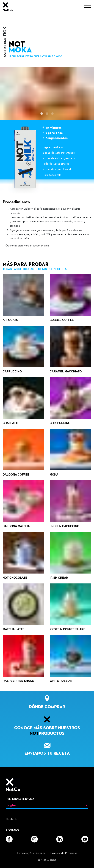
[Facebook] (9, 839)
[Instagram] (34, 839)
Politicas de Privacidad (64, 853)
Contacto (12, 819)
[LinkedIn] (60, 839)
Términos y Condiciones (31, 853)
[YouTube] (85, 839)
